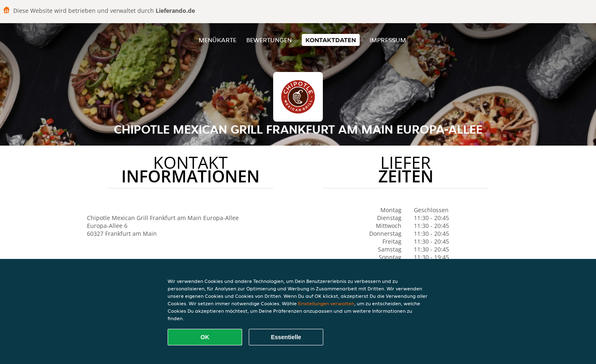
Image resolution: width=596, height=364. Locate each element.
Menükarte (217, 40)
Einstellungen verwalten (326, 303)
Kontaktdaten (331, 40)
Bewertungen (269, 40)
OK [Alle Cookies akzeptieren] (205, 337)
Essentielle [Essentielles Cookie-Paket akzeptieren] (286, 337)
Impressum (388, 40)
